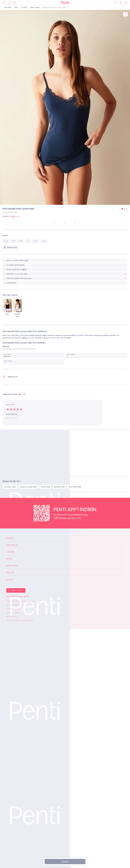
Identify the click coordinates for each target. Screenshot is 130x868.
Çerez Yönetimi (12, 616)
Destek (9, 559)
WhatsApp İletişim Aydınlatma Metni (20, 620)
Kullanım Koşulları (13, 613)
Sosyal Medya (12, 566)
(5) (126, 209)
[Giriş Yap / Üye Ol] (121, 3)
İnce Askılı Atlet (10, 487)
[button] (62, 203)
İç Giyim (24, 7)
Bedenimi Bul (10, 247)
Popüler (10, 538)
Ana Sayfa (8, 7)
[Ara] (9, 3)
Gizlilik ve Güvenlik (13, 609)
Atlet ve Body (35, 7)
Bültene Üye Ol (17, 590)
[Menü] (4, 3)
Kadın (16, 7)
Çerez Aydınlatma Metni (15, 605)
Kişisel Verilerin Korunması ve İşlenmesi (21, 601)
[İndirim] (15, 3)
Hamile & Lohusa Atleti (28, 487)
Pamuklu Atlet (59, 487)
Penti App (10, 572)
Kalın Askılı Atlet (75, 487)
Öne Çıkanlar (12, 545)
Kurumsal (11, 552)
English (10, 580)
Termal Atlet (45, 487)
